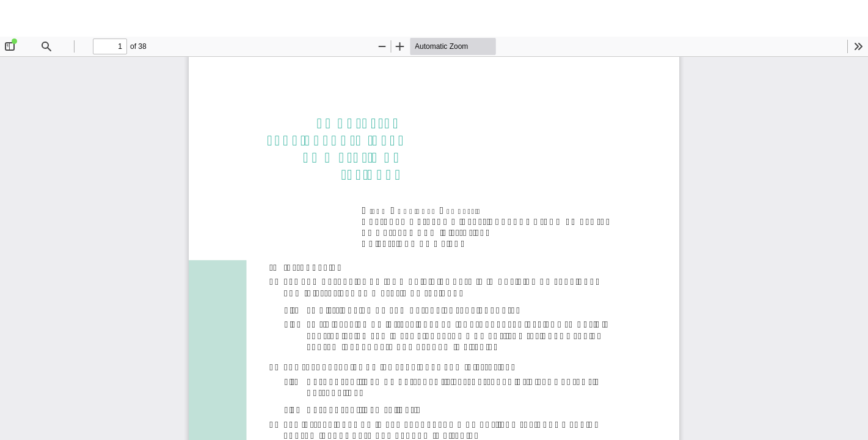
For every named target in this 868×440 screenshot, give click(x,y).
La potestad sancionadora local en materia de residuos (441, 18)
